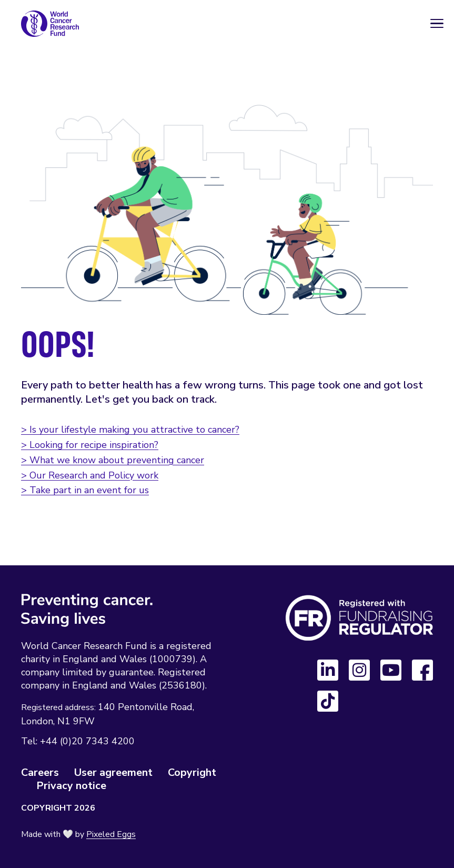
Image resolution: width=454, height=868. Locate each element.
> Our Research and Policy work (90, 475)
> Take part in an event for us (85, 490)
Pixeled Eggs (111, 834)
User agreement (113, 772)
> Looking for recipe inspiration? (90, 445)
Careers (40, 772)
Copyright (192, 772)
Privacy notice (71, 786)
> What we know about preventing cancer (113, 460)
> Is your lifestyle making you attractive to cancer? (130, 430)
